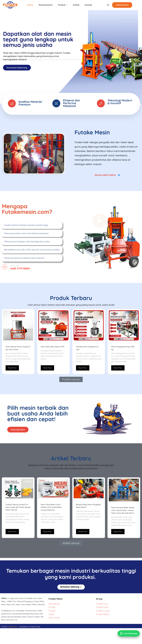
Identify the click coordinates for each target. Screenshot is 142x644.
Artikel (75, 5)
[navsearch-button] (106, 5)
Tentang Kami (46, 5)
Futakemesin (13, 629)
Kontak (87, 5)
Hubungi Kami (120, 5)
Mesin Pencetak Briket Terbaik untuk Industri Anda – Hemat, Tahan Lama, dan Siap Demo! (123, 512)
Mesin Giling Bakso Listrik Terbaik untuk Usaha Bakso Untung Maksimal (51, 509)
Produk (63, 5)
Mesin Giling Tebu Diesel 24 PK (53, 348)
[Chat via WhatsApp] (128, 632)
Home (31, 5)
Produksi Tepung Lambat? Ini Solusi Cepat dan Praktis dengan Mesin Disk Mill (18, 509)
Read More (12, 369)
